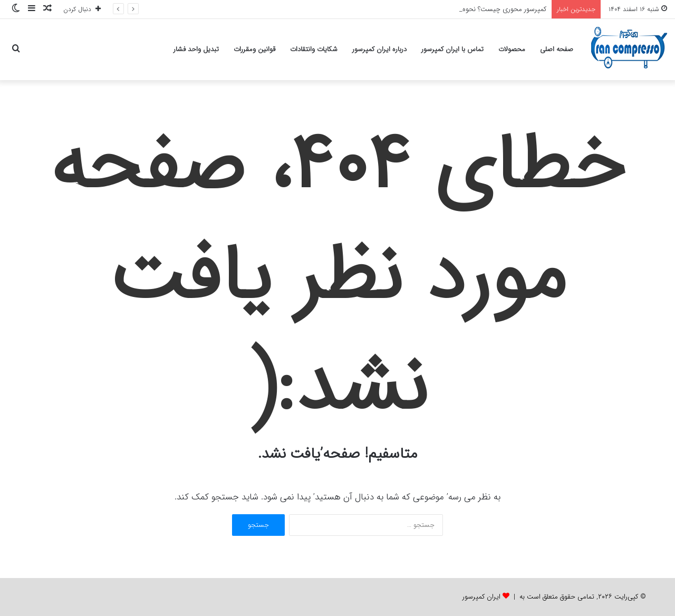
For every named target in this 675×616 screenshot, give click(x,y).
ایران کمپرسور (481, 597)
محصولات (512, 49)
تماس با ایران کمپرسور (452, 49)
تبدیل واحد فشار (196, 49)
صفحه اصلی (557, 49)
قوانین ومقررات (254, 49)
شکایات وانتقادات (314, 49)
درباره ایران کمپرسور (379, 49)
